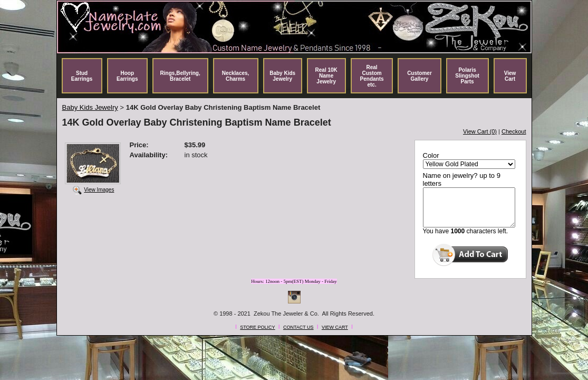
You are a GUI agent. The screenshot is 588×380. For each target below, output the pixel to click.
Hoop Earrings (127, 76)
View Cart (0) (480, 131)
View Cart (510, 76)
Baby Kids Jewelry (282, 76)
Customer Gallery (420, 76)
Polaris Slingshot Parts (467, 76)
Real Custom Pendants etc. (372, 76)
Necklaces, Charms (236, 76)
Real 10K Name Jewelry (326, 76)
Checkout (514, 131)
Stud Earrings (82, 76)
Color (431, 155)
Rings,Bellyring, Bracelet (180, 76)
